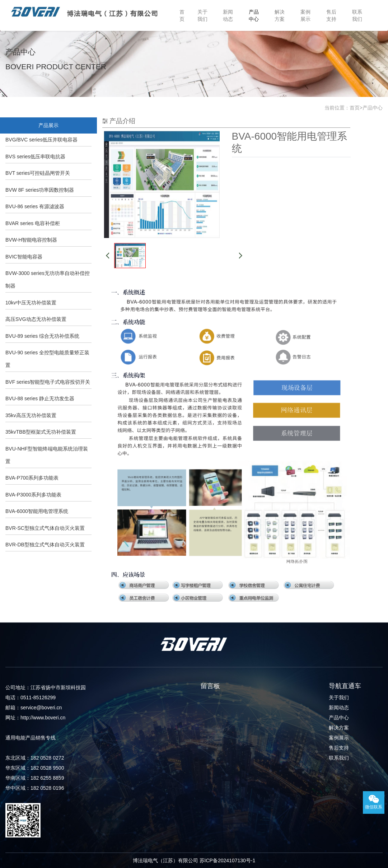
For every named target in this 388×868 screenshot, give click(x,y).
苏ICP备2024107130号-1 (228, 860)
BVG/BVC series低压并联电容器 (41, 140)
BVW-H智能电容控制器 (31, 240)
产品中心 (254, 15)
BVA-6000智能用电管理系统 (37, 511)
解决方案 (280, 15)
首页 (182, 15)
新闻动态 (228, 15)
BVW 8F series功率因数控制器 (40, 190)
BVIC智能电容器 (24, 257)
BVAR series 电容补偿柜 (33, 223)
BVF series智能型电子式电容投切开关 (48, 382)
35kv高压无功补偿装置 (31, 415)
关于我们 (202, 15)
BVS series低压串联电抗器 (35, 157)
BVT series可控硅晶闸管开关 (38, 173)
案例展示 (305, 15)
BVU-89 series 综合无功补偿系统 (42, 336)
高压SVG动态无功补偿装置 (36, 319)
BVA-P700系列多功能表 (32, 478)
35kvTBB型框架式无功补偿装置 (41, 432)
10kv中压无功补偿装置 (31, 303)
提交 (198, 754)
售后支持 (331, 15)
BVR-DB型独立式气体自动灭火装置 (45, 545)
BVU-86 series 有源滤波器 (35, 206)
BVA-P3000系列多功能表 (33, 495)
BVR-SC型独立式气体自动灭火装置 (45, 528)
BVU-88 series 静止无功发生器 (40, 398)
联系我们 (357, 15)
